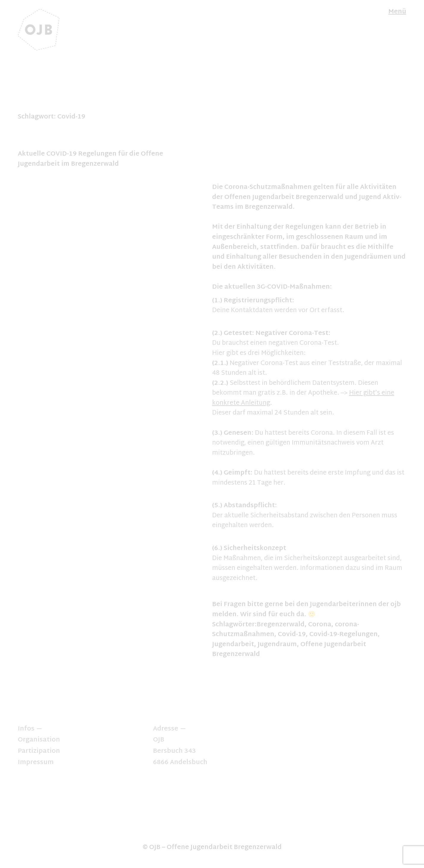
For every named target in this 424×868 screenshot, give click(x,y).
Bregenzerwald (281, 625)
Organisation (39, 740)
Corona (320, 625)
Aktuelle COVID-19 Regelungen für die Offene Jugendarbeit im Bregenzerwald (90, 159)
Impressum (36, 763)
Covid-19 (292, 635)
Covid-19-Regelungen (343, 635)
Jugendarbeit (233, 645)
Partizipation (39, 751)
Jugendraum (277, 645)
